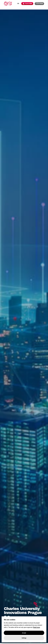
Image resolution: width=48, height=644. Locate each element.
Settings (24, 638)
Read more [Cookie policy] (37, 627)
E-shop (40, 4)
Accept (24, 633)
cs (17, 4)
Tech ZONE (27, 4)
